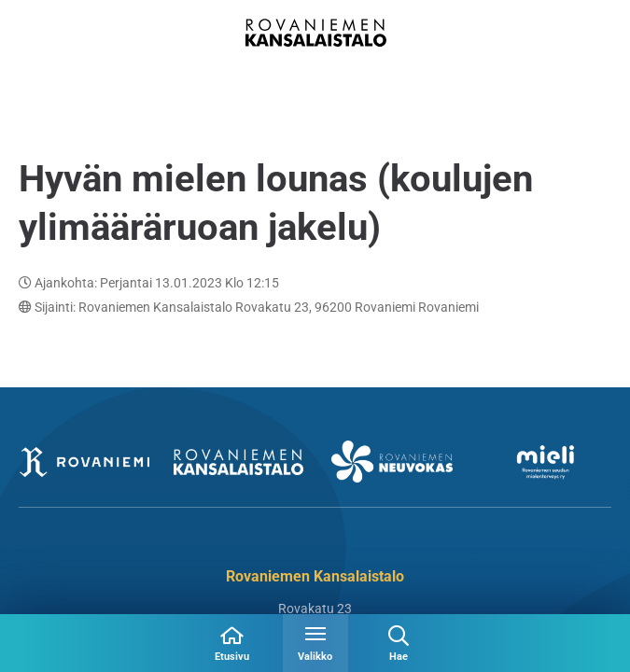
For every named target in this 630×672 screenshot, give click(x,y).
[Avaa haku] (399, 643)
